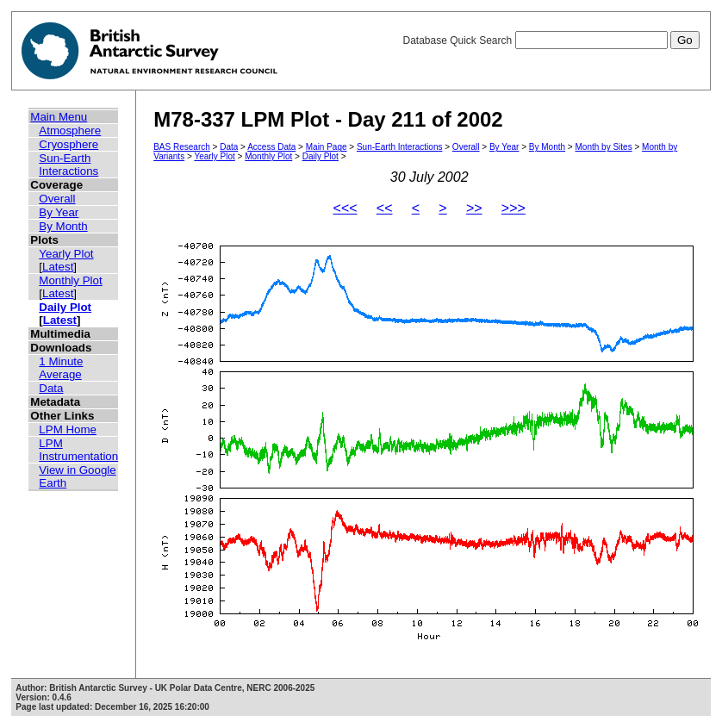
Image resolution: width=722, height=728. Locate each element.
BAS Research (182, 147)
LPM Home (68, 429)
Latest (58, 267)
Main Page (327, 147)
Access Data (271, 147)
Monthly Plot (70, 280)
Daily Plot (65, 307)
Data (51, 388)
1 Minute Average (61, 368)
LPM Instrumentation (78, 450)
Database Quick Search (551, 40)
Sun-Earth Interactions (68, 165)
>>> (513, 208)
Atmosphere (70, 131)
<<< (345, 208)
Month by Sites (604, 147)
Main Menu (59, 117)
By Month (63, 226)
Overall (57, 199)
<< (385, 208)
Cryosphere (68, 144)
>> (474, 208)
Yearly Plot (66, 254)
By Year (59, 212)
